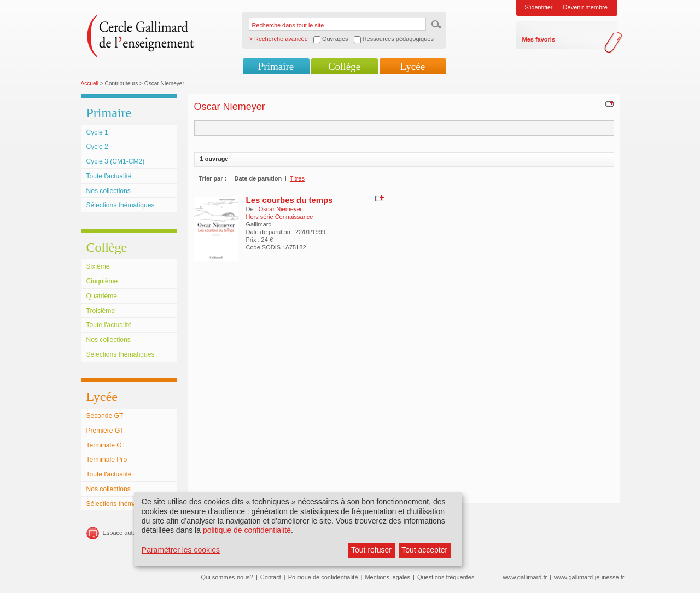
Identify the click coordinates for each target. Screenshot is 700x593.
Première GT (105, 431)
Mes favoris (539, 39)
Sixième (98, 266)
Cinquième (102, 281)
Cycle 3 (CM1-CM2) (116, 161)
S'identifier (539, 7)
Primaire (276, 66)
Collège (344, 66)
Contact (271, 577)
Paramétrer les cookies (181, 550)
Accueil (90, 83)
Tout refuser (371, 550)
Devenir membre (585, 7)
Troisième (101, 311)
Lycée (413, 66)
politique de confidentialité (247, 530)
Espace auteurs (124, 533)
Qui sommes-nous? (227, 577)
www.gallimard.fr (525, 577)
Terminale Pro (107, 460)
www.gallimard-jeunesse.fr (589, 577)
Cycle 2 (97, 147)
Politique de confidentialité (323, 577)
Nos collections (109, 191)
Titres (297, 178)
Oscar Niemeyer (280, 209)
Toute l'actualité (109, 176)
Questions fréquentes (446, 577)
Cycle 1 (97, 132)
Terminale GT (106, 445)
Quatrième (102, 296)
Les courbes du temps (290, 200)
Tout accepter (424, 550)
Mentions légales (387, 577)
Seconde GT (105, 416)
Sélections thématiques (121, 205)
